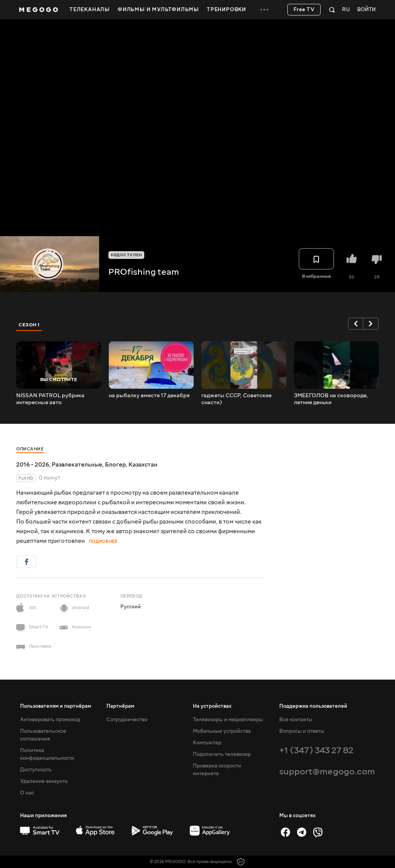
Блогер (115, 465)
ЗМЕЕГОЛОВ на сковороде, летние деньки (331, 399)
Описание (30, 449)
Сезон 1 (29, 325)
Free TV (304, 10)
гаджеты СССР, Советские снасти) (236, 399)
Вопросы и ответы (302, 731)
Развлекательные (77, 465)
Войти (366, 10)
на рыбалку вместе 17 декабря (149, 396)
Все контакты (296, 720)
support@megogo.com (327, 771)
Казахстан (143, 465)
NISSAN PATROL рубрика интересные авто (50, 399)
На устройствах (212, 706)
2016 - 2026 (33, 465)
